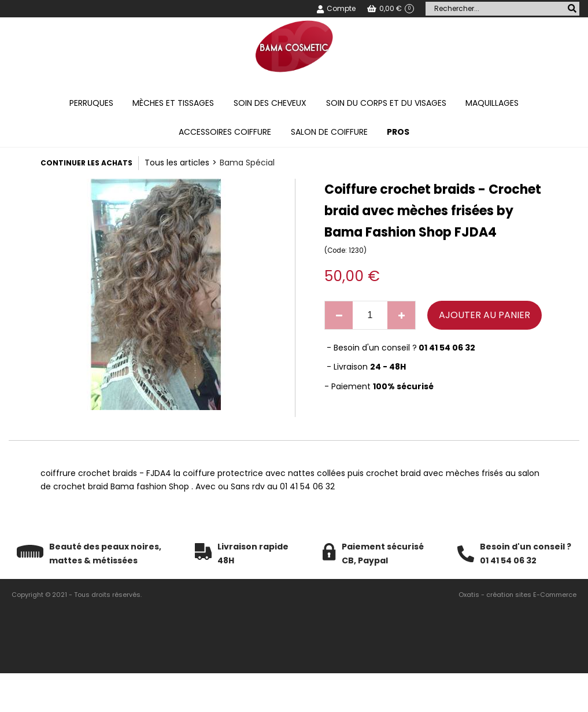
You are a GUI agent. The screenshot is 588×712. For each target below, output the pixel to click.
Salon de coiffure (329, 132)
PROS (398, 132)
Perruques (91, 103)
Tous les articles (177, 163)
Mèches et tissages (173, 103)
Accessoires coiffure (225, 132)
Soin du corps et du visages (386, 103)
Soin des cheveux (270, 103)
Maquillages (492, 103)
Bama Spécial (247, 163)
